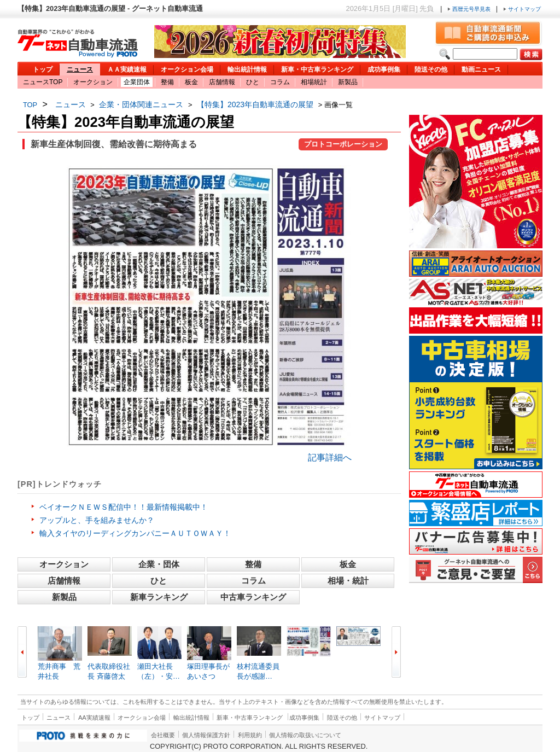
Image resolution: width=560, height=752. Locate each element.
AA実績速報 (94, 718)
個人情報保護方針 (206, 735)
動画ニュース (481, 69)
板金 (191, 82)
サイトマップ (522, 9)
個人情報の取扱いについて (305, 735)
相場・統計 (348, 581)
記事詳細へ (330, 457)
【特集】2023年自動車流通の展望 (255, 104)
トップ (43, 69)
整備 (167, 82)
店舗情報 (222, 82)
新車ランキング (159, 597)
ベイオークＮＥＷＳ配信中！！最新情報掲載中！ (124, 507)
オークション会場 (187, 69)
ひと (253, 82)
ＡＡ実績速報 (127, 69)
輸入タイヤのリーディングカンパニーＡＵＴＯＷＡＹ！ (135, 533)
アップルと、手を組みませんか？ (97, 520)
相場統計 (314, 82)
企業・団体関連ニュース (141, 104)
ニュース (80, 69)
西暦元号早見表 (470, 9)
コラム (280, 82)
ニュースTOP (43, 82)
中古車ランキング (253, 597)
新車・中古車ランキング (317, 69)
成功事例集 (384, 69)
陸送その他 (431, 69)
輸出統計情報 (247, 69)
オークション (93, 82)
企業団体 (137, 82)
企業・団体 (159, 564)
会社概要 (163, 735)
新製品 (348, 82)
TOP (30, 105)
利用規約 (250, 735)
